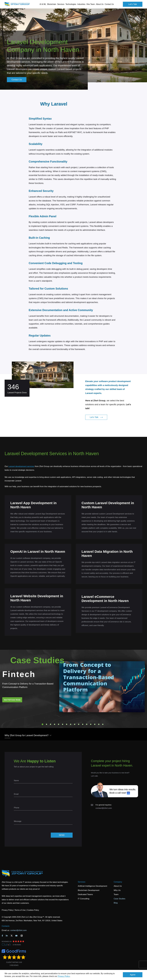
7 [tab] (67, 724)
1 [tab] (42, 724)
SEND (62, 835)
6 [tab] (63, 724)
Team (116, 894)
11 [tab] (83, 724)
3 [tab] (51, 724)
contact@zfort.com (104, 808)
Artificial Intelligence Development (93, 886)
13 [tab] (91, 724)
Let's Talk (133, 4)
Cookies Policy (33, 910)
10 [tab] (79, 724)
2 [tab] (47, 724)
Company (118, 882)
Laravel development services (21, 466)
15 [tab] (99, 724)
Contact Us (109, 4)
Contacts (6, 926)
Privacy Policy (64, 976)
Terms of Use (20, 910)
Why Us (117, 890)
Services (82, 882)
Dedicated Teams (85, 894)
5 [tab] (59, 724)
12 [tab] (87, 724)
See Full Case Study (12, 700)
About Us (118, 886)
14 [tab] (95, 724)
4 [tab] (55, 724)
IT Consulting (84, 899)
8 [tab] (71, 724)
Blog (116, 903)
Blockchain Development (89, 890)
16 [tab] (103, 724)
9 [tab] (75, 724)
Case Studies (119, 899)
